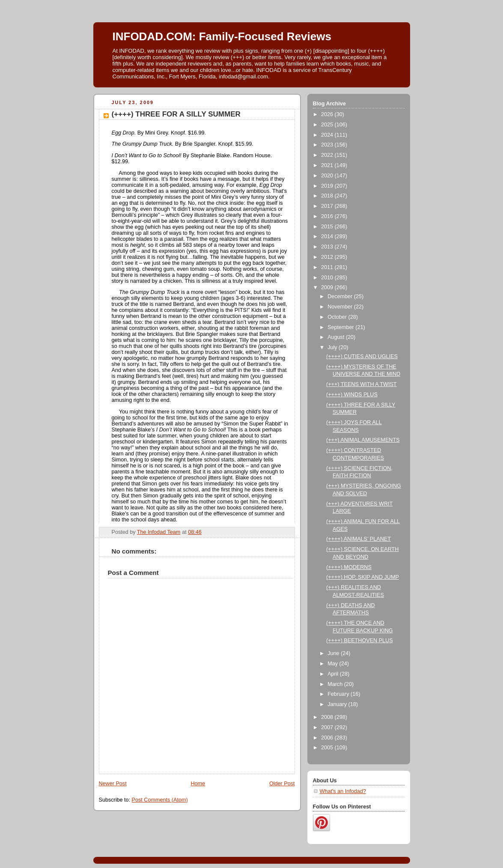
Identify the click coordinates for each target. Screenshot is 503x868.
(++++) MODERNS (349, 567)
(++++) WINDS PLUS (352, 395)
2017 (328, 206)
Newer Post (113, 784)
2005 (328, 748)
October (338, 317)
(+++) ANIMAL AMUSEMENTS (363, 440)
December (341, 296)
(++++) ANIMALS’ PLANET (359, 539)
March (336, 684)
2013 (328, 247)
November (341, 307)
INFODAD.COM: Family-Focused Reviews (222, 36)
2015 (328, 227)
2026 (328, 114)
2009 (328, 287)
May (333, 664)
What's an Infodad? (343, 791)
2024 (328, 135)
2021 (328, 165)
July (333, 347)
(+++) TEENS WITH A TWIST (362, 384)
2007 (328, 727)
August (337, 337)
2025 (328, 125)
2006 (328, 738)
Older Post (282, 784)
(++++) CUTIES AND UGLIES (362, 356)
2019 (328, 186)
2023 (328, 145)
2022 (328, 155)
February (339, 694)
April (334, 674)
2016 (328, 216)
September (341, 327)
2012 (328, 257)
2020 (328, 176)
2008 (328, 717)
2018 (328, 196)
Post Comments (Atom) (160, 800)
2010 (328, 278)
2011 (328, 267)
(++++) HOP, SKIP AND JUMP (363, 577)
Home (198, 784)
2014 (328, 236)
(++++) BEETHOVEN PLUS (360, 641)
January (338, 704)
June (334, 653)
